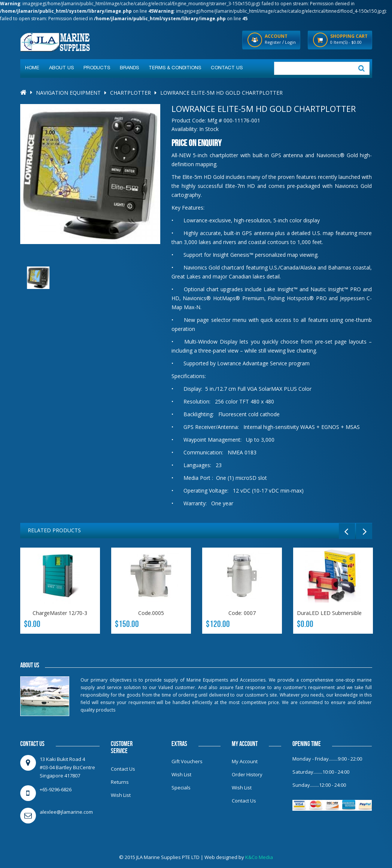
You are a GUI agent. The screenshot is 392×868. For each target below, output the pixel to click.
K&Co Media (259, 857)
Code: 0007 (242, 613)
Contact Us (123, 769)
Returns (120, 782)
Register (273, 42)
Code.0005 (151, 613)
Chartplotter (130, 93)
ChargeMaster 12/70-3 (60, 613)
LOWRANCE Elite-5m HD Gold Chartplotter (221, 93)
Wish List (121, 795)
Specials (181, 788)
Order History (247, 774)
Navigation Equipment (68, 93)
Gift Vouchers (187, 761)
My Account (245, 761)
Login (290, 42)
